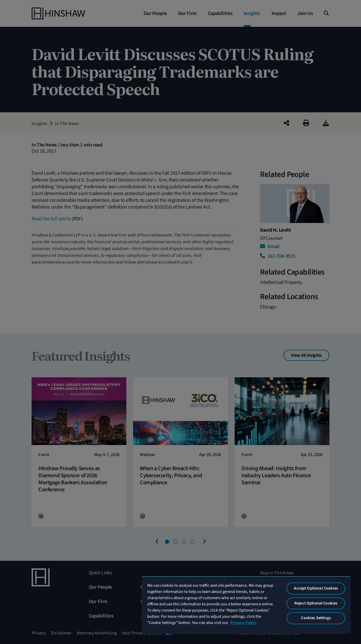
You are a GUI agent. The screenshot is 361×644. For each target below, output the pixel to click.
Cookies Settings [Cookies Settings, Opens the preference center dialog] (316, 618)
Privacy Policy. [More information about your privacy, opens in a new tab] (244, 623)
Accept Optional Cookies (316, 588)
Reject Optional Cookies (316, 603)
